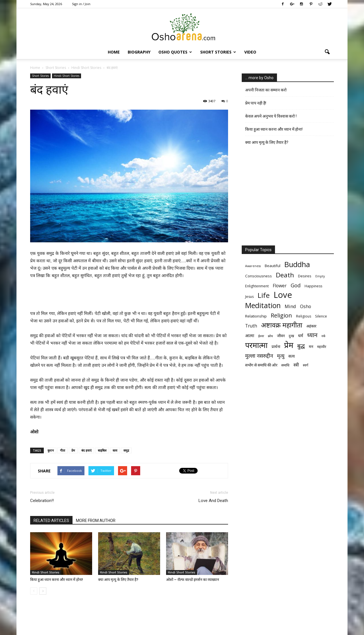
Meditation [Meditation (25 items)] (263, 305)
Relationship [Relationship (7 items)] (256, 316)
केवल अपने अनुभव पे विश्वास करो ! (271, 116)
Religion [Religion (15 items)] (281, 315)
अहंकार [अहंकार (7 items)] (311, 326)
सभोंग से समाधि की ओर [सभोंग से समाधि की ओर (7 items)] (261, 365)
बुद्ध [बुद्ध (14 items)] (301, 346)
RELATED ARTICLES (51, 521)
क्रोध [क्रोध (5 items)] (270, 336)
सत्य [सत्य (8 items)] (291, 356)
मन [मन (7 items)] (311, 347)
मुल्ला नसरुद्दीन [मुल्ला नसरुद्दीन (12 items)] (259, 356)
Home (114, 52)
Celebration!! (42, 501)
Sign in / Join (81, 4)
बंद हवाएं (86, 450)
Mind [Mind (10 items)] (290, 306)
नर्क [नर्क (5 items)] (323, 336)
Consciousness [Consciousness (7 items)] (258, 276)
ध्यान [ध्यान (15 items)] (312, 335)
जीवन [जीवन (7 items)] (281, 336)
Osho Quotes (175, 52)
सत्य (115, 450)
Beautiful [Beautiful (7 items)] (273, 266)
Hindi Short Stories (67, 76)
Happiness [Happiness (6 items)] (313, 286)
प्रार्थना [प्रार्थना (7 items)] (276, 347)
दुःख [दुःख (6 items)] (291, 336)
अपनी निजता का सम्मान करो (266, 90)
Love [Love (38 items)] (283, 295)
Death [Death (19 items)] (285, 275)
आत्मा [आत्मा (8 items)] (250, 335)
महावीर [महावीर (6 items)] (322, 347)
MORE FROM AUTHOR (96, 521)
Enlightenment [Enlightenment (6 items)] (257, 286)
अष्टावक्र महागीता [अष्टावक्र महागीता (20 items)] (282, 325)
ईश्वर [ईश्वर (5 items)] (261, 336)
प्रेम (73, 450)
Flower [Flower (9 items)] (280, 286)
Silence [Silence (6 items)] (321, 316)
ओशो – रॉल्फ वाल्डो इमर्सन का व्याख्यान (193, 580)
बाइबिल (102, 450)
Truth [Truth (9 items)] (251, 326)
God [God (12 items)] (296, 285)
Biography (139, 52)
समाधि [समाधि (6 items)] (285, 365)
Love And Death (213, 501)
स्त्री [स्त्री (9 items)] (296, 365)
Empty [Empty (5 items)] (320, 276)
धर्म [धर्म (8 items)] (301, 335)
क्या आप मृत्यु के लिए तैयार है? (118, 580)
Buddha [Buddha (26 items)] (297, 264)
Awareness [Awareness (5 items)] (253, 266)
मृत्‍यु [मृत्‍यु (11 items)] (281, 356)
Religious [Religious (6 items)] (304, 316)
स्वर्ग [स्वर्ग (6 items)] (306, 365)
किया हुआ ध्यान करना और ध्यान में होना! (57, 580)
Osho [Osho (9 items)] (306, 307)
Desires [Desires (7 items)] (305, 276)
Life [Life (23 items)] (264, 295)
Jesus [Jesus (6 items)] (249, 297)
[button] (327, 52)
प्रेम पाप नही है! (256, 103)
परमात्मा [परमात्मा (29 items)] (256, 345)
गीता (63, 450)
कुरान (51, 450)
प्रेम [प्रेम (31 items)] (289, 345)
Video (250, 52)
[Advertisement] (129, 295)
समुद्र (126, 450)
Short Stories (218, 52)
